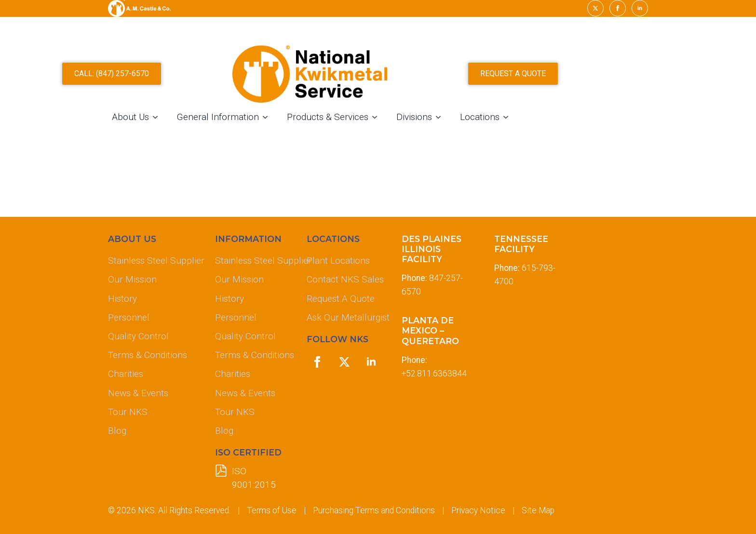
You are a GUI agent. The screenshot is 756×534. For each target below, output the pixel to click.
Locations (548, 121)
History (122, 299)
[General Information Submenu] (336, 121)
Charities (126, 374)
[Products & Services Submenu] (445, 121)
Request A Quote (341, 299)
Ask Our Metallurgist (346, 317)
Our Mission (132, 279)
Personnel (129, 317)
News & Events (138, 393)
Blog (117, 431)
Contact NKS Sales (345, 279)
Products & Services (396, 121)
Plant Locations (338, 260)
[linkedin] (640, 8)
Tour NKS (128, 412)
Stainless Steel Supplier (154, 260)
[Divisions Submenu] (509, 121)
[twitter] (595, 8)
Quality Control (138, 336)
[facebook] (618, 8)
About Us (198, 121)
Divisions (482, 121)
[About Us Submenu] (226, 121)
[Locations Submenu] (577, 121)
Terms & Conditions (148, 355)
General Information (286, 121)
